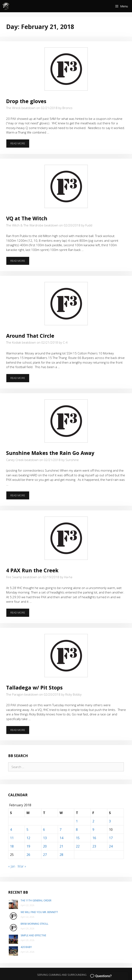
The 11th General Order (36, 900)
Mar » (22, 866)
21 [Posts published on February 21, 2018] (61, 846)
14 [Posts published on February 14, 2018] (61, 838)
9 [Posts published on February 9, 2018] (93, 830)
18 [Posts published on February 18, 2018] (12, 846)
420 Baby (26, 947)
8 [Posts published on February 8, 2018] (77, 830)
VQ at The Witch (27, 218)
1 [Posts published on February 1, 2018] (77, 821)
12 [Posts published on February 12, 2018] (28, 838)
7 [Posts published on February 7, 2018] (60, 830)
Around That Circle (30, 336)
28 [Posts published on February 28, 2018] (61, 855)
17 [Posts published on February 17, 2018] (111, 838)
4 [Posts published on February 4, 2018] (11, 830)
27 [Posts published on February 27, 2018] (45, 855)
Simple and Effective (33, 935)
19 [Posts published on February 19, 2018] (28, 846)
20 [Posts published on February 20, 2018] (45, 846)
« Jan (12, 866)
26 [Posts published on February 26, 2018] (28, 855)
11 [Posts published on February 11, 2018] (12, 838)
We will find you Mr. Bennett (39, 912)
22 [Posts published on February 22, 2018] (78, 846)
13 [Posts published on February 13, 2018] (45, 838)
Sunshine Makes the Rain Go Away (50, 453)
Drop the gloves (26, 101)
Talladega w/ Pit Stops (34, 687)
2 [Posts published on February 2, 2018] (93, 821)
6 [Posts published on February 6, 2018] (44, 830)
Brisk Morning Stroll (34, 924)
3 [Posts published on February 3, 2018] (110, 821)
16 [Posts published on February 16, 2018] (94, 838)
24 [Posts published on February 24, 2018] (111, 846)
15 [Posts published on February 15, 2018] (78, 838)
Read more (20, 145)
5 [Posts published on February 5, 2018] (27, 830)
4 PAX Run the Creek (32, 570)
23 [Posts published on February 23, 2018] (94, 846)
